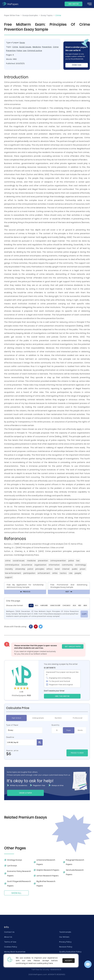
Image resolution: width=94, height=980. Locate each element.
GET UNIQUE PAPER (73, 646)
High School (16, 718)
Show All (16, 893)
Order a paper (26, 793)
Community (67, 565)
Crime (15, 47)
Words (80, 730)
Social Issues (25, 47)
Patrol (30, 569)
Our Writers (64, 937)
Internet (66, 569)
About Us (8, 937)
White (55, 573)
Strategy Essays (15, 860)
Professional (78, 718)
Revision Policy (66, 947)
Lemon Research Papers (48, 876)
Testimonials (65, 932)
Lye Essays (12, 866)
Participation (29, 573)
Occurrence (27, 565)
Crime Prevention (58, 561)
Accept (69, 961)
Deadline (10, 737)
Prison (83, 569)
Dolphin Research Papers (48, 870)
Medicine (37, 47)
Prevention (47, 47)
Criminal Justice (35, 51)
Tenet (57, 569)
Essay (22, 43)
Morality (9, 569)
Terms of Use (10, 942)
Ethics (50, 569)
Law (25, 51)
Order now (77, 65)
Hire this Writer (62, 696)
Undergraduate (38, 718)
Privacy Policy (65, 942)
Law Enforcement (13, 573)
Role (71, 573)
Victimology (81, 565)
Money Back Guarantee (15, 952)
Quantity (55, 725)
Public (75, 569)
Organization (40, 565)
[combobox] (24, 730)
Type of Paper (12, 725)
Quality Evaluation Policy (70, 952)
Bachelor (58, 718)
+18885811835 (55, 970)
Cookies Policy (11, 947)
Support (9, 577)
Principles (40, 569)
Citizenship (20, 569)
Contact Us (9, 932)
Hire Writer (74, 4)
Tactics (63, 573)
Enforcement (44, 573)
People (78, 573)
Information (54, 565)
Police (19, 51)
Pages (69, 730)
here (51, 963)
